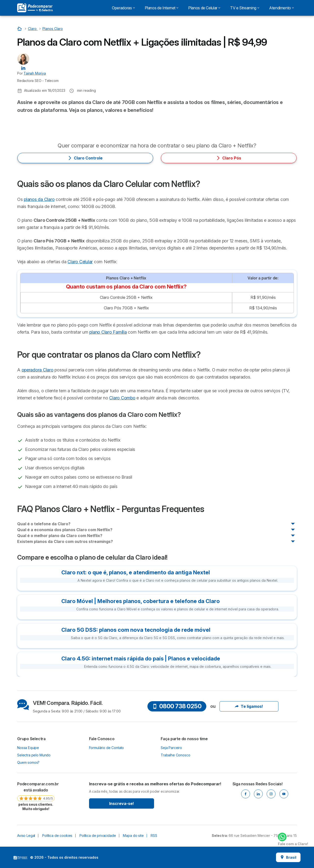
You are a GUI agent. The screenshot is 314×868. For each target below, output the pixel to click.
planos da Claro (39, 199)
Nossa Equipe (28, 748)
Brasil (288, 857)
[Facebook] (246, 794)
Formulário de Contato (107, 748)
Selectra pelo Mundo (34, 755)
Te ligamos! (249, 706)
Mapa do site (133, 835)
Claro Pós (229, 158)
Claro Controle (85, 158)
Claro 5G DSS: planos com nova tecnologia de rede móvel (136, 630)
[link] (36, 796)
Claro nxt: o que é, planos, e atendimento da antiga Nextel (136, 572)
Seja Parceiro (171, 748)
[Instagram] (271, 794)
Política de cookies (57, 835)
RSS (154, 835)
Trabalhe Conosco (176, 755)
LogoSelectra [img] (20, 858)
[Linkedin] (258, 794)
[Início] (20, 29)
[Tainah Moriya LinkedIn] (23, 68)
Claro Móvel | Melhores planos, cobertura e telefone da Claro (141, 601)
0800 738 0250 (177, 706)
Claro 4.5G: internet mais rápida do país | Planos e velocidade (141, 658)
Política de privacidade (98, 835)
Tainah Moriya (35, 73)
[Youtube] (284, 794)
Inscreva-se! (122, 803)
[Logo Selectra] (35, 8)
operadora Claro (38, 370)
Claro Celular (80, 262)
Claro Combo (122, 398)
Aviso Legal (26, 835)
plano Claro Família (108, 332)
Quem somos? (28, 762)
